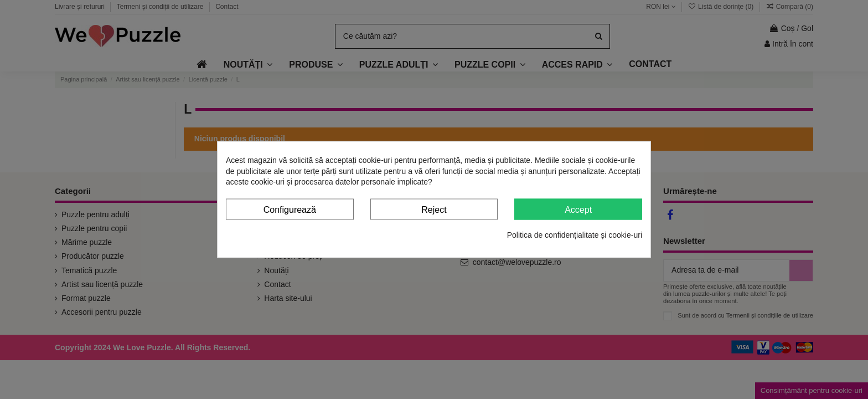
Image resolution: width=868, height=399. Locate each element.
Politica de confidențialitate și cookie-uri (575, 235)
